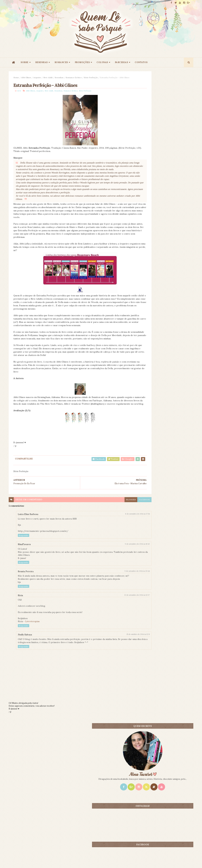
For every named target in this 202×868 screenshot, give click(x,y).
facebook (123, 520)
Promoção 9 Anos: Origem (169, 253)
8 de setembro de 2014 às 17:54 (116, 535)
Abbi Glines (26, 77)
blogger (109, 520)
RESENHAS (42, 62)
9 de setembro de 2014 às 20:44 (116, 592)
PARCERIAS (121, 62)
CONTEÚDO (179, 248)
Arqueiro (37, 77)
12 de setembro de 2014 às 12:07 (115, 619)
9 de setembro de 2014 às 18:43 (116, 565)
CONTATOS (141, 62)
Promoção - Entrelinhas (168, 298)
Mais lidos (150, 248)
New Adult (48, 77)
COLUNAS (102, 62)
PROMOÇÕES (82, 62)
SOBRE (25, 62)
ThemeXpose (14, 861)
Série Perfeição (91, 77)
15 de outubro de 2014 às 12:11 (117, 658)
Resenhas (59, 77)
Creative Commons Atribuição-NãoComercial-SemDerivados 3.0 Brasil (38, 825)
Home (16, 77)
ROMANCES (61, 62)
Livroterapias (32, 645)
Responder (24, 556)
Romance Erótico (74, 77)
